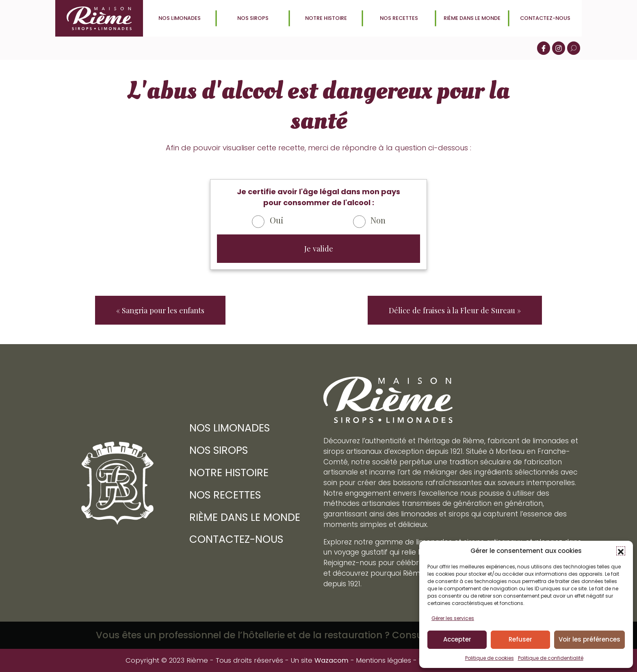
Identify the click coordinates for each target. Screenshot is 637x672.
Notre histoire (326, 18)
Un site (318, 660)
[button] (621, 551)
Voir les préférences (589, 639)
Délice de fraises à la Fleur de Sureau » (455, 310)
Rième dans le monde (472, 18)
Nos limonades (180, 18)
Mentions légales (383, 660)
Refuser (520, 639)
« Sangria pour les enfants (160, 310)
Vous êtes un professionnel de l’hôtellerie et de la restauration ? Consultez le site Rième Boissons (318, 635)
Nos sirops (253, 18)
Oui (277, 220)
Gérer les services (453, 618)
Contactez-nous (545, 18)
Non (378, 220)
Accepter (457, 639)
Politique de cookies (490, 658)
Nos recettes (399, 18)
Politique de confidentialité (551, 658)
